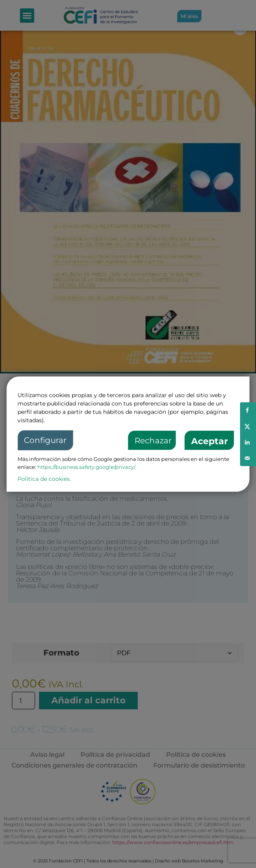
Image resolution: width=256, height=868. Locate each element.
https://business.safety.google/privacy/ (86, 467)
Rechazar (153, 441)
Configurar (45, 441)
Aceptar (209, 442)
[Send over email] (248, 458)
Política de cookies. (44, 479)
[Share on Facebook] (248, 410)
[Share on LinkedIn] (248, 442)
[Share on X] (248, 426)
